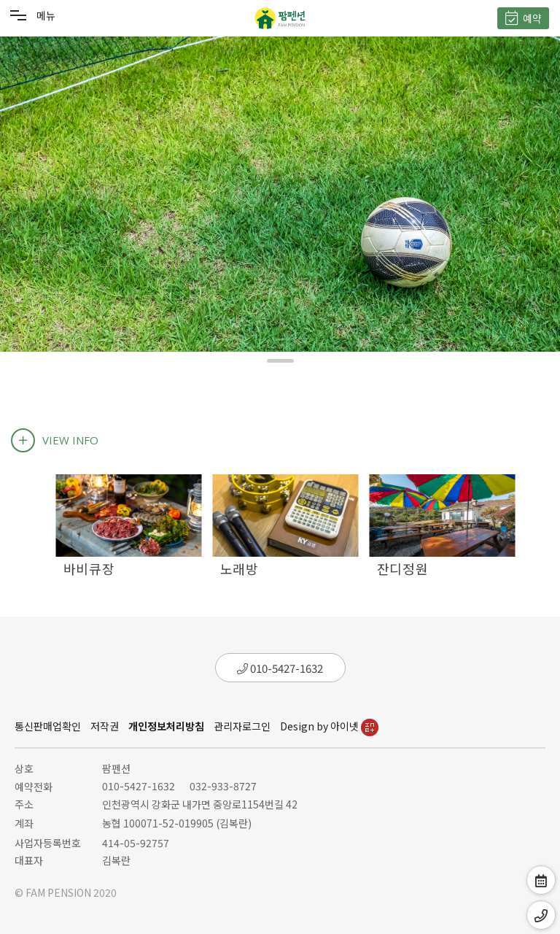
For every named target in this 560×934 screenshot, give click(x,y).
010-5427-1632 (280, 668)
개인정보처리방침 (166, 726)
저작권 (105, 726)
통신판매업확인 (48, 726)
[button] (280, 361)
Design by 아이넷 (329, 726)
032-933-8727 (223, 786)
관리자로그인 (242, 726)
